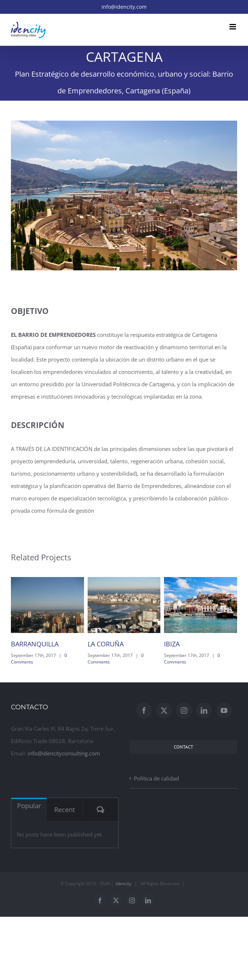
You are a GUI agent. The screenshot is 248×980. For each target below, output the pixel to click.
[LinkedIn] (204, 710)
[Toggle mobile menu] (233, 27)
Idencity (123, 884)
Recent (65, 810)
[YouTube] (224, 710)
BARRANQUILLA (35, 644)
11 (153, 260)
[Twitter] (164, 710)
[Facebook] (144, 710)
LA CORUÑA (106, 644)
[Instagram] (184, 710)
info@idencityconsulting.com (64, 753)
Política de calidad (156, 778)
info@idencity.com (124, 7)
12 (162, 260)
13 (170, 260)
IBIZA (172, 644)
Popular (29, 806)
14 (178, 260)
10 (145, 260)
